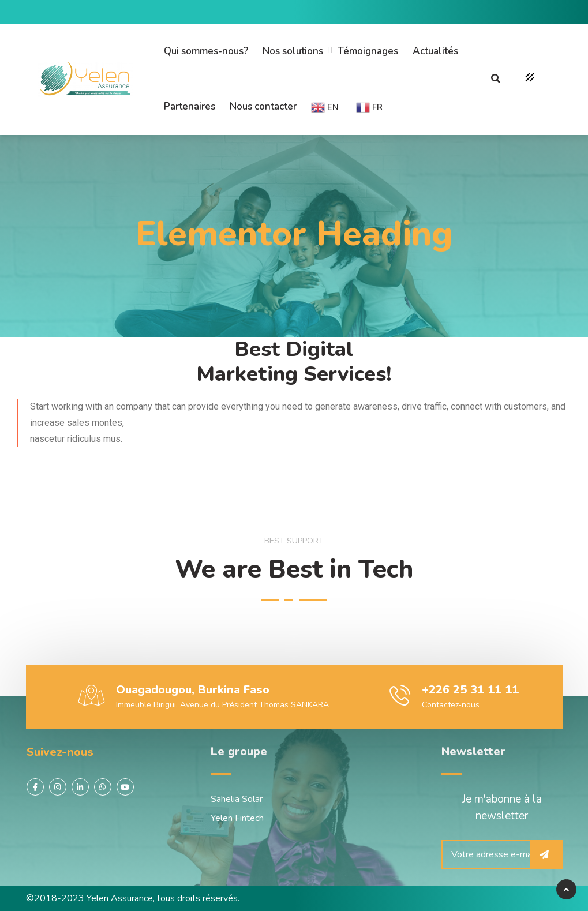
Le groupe (239, 751)
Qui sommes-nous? (206, 51)
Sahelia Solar (237, 799)
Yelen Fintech (237, 818)
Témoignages (368, 51)
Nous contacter (263, 106)
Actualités (435, 51)
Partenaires (190, 106)
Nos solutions (293, 51)
